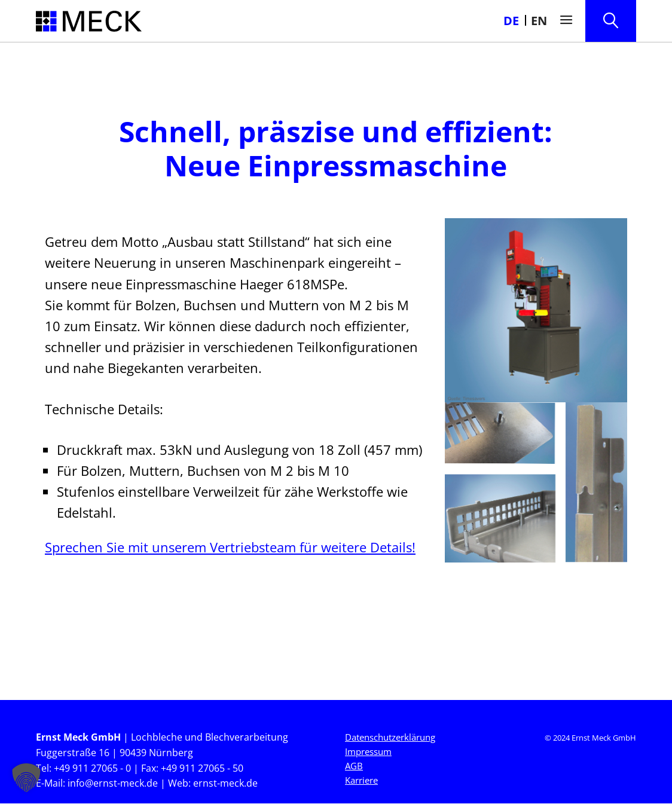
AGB (354, 766)
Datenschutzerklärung (390, 738)
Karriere (361, 781)
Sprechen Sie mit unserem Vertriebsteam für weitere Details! (230, 547)
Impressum (368, 752)
